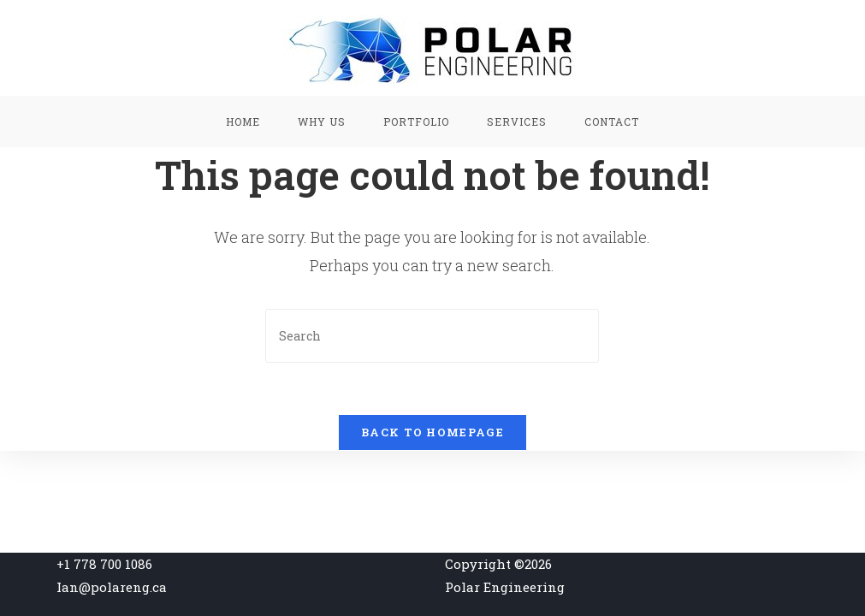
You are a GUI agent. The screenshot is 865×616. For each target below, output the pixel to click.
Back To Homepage (432, 432)
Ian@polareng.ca (112, 587)
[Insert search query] (432, 336)
